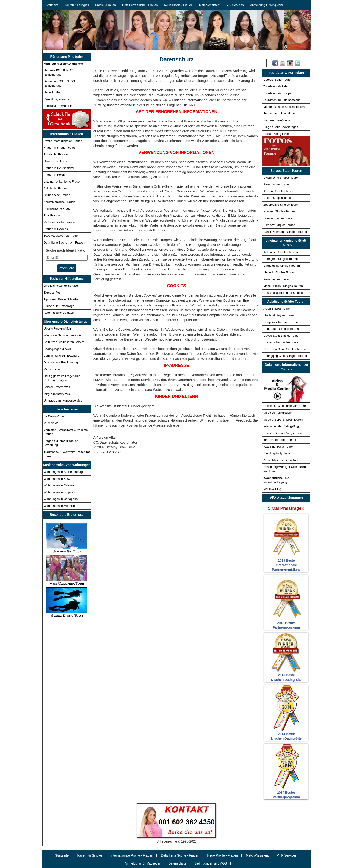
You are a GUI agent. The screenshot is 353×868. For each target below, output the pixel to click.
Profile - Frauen (106, 5)
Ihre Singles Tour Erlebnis (280, 440)
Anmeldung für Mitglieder (267, 5)
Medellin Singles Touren (279, 272)
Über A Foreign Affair (58, 329)
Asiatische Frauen (56, 188)
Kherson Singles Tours (278, 191)
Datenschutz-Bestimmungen (63, 362)
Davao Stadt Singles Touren (282, 336)
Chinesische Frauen (57, 195)
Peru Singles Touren (277, 279)
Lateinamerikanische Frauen (63, 182)
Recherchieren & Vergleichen (283, 433)
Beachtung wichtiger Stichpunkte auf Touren (285, 469)
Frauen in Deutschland (59, 168)
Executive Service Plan (59, 106)
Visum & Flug (272, 489)
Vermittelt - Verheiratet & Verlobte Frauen (66, 432)
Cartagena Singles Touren (281, 259)
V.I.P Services (287, 855)
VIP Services (235, 5)
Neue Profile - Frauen (178, 5)
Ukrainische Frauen (57, 161)
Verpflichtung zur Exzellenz (62, 356)
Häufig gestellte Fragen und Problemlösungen (62, 378)
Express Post (53, 293)
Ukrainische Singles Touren (281, 178)
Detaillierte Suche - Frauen (140, 5)
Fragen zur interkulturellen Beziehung (61, 443)
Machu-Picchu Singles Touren (283, 286)
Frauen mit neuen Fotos (60, 148)
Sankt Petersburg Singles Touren (285, 232)
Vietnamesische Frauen (59, 222)
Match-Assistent (210, 5)
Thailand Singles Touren (279, 315)
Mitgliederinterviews (57, 394)
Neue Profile (52, 92)
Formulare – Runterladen (280, 113)
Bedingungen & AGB (57, 349)
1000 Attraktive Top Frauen (62, 236)
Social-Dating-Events (277, 134)
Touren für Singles (77, 5)
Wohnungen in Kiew (57, 479)
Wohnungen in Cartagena (61, 499)
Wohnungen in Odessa (59, 485)
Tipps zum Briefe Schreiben (62, 299)
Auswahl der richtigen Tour (281, 460)
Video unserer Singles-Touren (283, 420)
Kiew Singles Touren (277, 184)
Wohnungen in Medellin (59, 506)
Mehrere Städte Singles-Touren (284, 107)
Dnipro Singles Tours (277, 198)
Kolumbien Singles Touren (281, 252)
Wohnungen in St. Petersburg (63, 472)
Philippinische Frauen (58, 209)
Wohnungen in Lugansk (59, 492)
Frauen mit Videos (56, 229)
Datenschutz (177, 863)
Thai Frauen (52, 215)
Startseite (52, 5)
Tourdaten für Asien (276, 86)
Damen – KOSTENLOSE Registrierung (60, 83)
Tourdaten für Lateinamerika (282, 100)
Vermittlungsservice (57, 99)
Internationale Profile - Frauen (132, 855)
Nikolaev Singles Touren (279, 225)
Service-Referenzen (57, 387)
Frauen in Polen (54, 175)
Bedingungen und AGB (211, 863)
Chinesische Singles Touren (282, 342)
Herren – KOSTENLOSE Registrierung (60, 72)
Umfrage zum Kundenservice (63, 401)
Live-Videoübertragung (277, 480)
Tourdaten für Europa (277, 93)
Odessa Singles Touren (279, 218)
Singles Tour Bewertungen (281, 127)
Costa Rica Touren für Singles (283, 293)
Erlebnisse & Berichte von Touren (285, 406)
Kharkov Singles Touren (279, 211)
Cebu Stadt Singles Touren (281, 329)
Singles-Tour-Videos (277, 120)
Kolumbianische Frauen (60, 202)
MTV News (51, 423)
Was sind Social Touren (279, 447)
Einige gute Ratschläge (59, 306)
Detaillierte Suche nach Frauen (64, 243)
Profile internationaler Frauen (63, 141)
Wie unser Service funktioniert (64, 335)
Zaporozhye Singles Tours (281, 205)
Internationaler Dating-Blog (281, 426)
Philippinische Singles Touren (283, 322)
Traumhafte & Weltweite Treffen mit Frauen (67, 454)
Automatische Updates (59, 313)
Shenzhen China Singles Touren (285, 349)
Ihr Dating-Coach (55, 416)
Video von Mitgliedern (278, 413)
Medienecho (52, 369)
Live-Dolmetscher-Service (61, 286)
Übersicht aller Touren (278, 80)
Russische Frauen (56, 154)
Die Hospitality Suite (277, 453)
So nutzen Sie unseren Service (64, 342)
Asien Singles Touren (277, 309)
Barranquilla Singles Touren (282, 266)
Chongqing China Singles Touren (285, 356)
